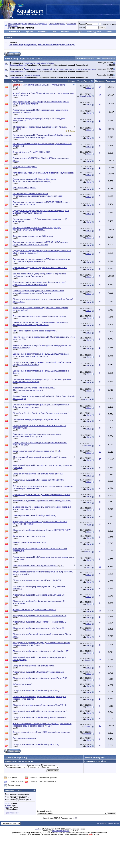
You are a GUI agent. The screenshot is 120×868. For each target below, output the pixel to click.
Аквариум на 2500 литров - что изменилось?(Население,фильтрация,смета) (34, 389)
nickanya (88, 445)
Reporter (88, 660)
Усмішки (8, 805)
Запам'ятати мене (107, 25)
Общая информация (57, 24)
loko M (15, 89)
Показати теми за (48, 765)
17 (100, 87)
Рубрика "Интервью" (22, 684)
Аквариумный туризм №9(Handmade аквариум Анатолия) (40, 711)
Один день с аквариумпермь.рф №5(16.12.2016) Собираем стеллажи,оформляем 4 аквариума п (41, 355)
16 (100, 452)
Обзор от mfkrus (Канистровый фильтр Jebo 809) (36, 744)
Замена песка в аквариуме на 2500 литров (33, 236)
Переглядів (111, 81)
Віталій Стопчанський (61, 831)
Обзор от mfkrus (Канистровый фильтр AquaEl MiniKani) (39, 717)
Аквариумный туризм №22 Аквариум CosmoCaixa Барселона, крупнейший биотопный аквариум (42, 136)
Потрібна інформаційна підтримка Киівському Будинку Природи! (42, 44)
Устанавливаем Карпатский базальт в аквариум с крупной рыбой (43, 173)
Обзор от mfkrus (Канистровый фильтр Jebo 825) (36, 690)
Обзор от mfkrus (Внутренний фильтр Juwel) (34, 666)
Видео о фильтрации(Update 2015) (29, 542)
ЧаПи (54, 32)
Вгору (117, 823)
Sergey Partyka (85, 96)
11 (100, 610)
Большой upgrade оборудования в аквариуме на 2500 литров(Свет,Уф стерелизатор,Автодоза (38, 292)
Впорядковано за (12, 765)
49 (100, 129)
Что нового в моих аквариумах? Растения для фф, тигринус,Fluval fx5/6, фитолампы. (37, 229)
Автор (20, 81)
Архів (110, 823)
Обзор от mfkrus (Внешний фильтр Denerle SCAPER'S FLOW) (42, 530)
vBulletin (38, 829)
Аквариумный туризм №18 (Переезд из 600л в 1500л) (38, 480)
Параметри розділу (84, 58)
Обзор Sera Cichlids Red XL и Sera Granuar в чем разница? (41, 413)
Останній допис (84, 81)
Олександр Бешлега (18, 65)
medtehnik (87, 399)
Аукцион (30, 32)
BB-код (8, 803)
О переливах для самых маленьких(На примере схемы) (39, 316)
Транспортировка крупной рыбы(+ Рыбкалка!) (34, 515)
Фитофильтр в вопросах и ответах (29, 536)
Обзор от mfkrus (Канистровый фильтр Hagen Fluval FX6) (40, 678)
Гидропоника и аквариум (24, 738)
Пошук (109, 32)
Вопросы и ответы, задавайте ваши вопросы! (34, 610)
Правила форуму (12, 813)
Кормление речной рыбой (25, 167)
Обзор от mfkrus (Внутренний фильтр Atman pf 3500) (38, 474)
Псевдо (82, 24)
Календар (77, 32)
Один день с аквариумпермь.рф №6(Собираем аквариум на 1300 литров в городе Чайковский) (41, 260)
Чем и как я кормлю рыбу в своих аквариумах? (35, 331)
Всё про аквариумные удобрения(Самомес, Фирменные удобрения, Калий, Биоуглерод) (39, 275)
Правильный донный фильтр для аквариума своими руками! (41, 495)
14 (100, 659)
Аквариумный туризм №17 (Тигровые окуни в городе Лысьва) (42, 501)
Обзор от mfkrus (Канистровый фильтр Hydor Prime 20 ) (39, 628)
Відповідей (100, 81)
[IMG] (7, 807)
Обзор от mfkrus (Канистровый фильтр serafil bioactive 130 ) (41, 651)
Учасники (65, 32)
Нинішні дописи (94, 32)
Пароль (82, 27)
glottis (89, 525)
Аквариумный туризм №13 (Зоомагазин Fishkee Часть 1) (40, 622)
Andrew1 (88, 726)
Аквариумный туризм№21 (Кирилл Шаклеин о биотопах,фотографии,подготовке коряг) (35, 180)
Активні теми (13, 32)
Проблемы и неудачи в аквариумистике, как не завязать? (40, 268)
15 (100, 567)
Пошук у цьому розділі (106, 58)
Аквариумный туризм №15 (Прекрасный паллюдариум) (39, 595)
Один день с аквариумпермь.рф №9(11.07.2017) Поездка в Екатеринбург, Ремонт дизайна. (41, 212)
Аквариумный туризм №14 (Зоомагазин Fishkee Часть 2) (40, 616)
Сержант (88, 551)
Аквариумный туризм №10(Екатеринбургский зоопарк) (39, 672)
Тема (14, 81)
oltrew (89, 567)
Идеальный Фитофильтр (24, 187)
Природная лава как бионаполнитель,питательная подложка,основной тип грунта (37, 435)
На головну (102, 823)
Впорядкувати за (34, 765)
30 (100, 726)
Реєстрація (43, 32)
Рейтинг (72, 81)
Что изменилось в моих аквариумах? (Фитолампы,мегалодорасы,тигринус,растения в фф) (38, 195)
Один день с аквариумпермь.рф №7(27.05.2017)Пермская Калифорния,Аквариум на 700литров (40, 243)
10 (100, 95)
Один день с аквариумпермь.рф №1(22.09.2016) (36, 419)
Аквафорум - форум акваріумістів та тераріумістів (27, 24)
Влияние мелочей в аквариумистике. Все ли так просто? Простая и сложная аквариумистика (40, 283)
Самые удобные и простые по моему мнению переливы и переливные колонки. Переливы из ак (40, 323)
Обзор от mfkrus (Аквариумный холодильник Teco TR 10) (40, 705)
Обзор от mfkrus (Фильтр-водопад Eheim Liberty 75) (37, 580)
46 (100, 459)
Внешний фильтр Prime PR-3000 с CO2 (31, 152)
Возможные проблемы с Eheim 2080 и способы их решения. (41, 732)
